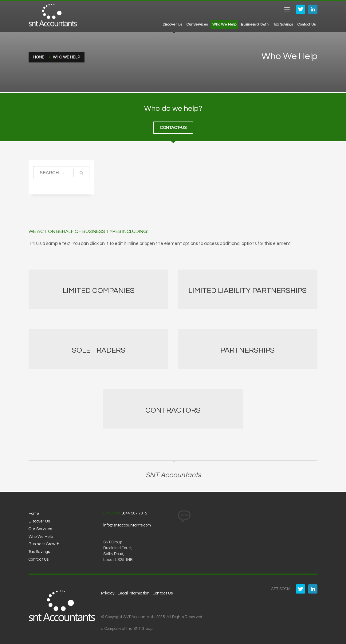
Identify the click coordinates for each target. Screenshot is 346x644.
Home (34, 514)
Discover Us (39, 521)
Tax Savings (39, 552)
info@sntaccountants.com (127, 525)
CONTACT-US (173, 128)
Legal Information (134, 593)
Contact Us (39, 559)
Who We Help (41, 537)
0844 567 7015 (134, 513)
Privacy (108, 593)
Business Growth (44, 544)
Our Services (40, 529)
